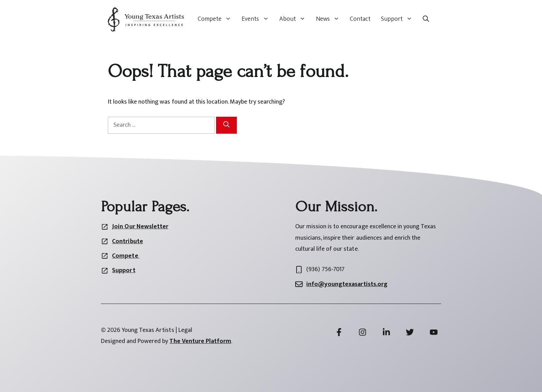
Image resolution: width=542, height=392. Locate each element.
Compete (217, 19)
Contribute (127, 241)
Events (258, 19)
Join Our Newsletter (140, 227)
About (295, 19)
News (330, 19)
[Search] (226, 125)
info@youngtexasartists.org (347, 284)
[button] (426, 19)
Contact (360, 19)
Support (399, 19)
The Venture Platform (200, 341)
